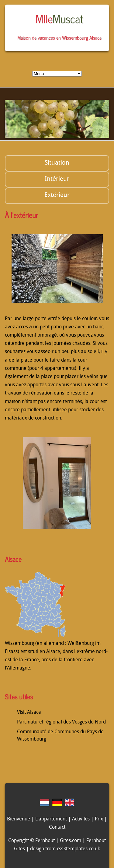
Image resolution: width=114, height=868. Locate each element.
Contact (57, 827)
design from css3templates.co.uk (65, 849)
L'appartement (51, 819)
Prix (99, 819)
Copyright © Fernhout (31, 841)
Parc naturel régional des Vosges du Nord (61, 722)
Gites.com (71, 841)
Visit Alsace (29, 713)
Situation (57, 163)
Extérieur (57, 195)
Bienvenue (19, 819)
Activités (81, 819)
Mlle (59, 18)
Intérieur (57, 179)
